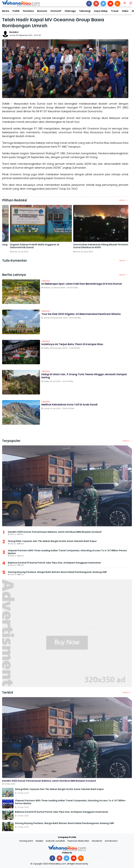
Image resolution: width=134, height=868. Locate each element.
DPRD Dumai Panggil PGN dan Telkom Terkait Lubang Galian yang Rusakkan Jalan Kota (96, 246)
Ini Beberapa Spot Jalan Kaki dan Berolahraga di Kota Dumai (82, 284)
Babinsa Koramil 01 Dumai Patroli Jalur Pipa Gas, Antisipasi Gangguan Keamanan (54, 563)
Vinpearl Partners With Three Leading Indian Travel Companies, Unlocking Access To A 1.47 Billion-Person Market (67, 552)
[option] (34, 230)
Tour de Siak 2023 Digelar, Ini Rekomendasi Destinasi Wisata (81, 314)
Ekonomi (42, 11)
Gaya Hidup (101, 11)
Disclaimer (97, 841)
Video (125, 11)
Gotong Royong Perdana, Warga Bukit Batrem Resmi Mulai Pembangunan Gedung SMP (57, 572)
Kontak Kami (111, 841)
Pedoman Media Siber (78, 841)
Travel (115, 11)
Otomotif (56, 11)
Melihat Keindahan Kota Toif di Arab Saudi (69, 404)
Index (124, 200)
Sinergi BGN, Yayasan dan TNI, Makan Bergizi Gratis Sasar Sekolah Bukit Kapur (52, 541)
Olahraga (70, 11)
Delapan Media (96, 864)
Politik (16, 11)
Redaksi (14, 32)
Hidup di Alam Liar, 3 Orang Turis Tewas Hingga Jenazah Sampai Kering (84, 376)
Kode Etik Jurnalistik (55, 841)
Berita (6, 11)
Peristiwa (28, 11)
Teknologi (85, 11)
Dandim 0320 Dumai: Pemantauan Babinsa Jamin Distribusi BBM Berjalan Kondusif (55, 532)
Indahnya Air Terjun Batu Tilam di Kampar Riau (72, 344)
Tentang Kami (26, 841)
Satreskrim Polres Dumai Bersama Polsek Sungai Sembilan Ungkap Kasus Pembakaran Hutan (31, 246)
